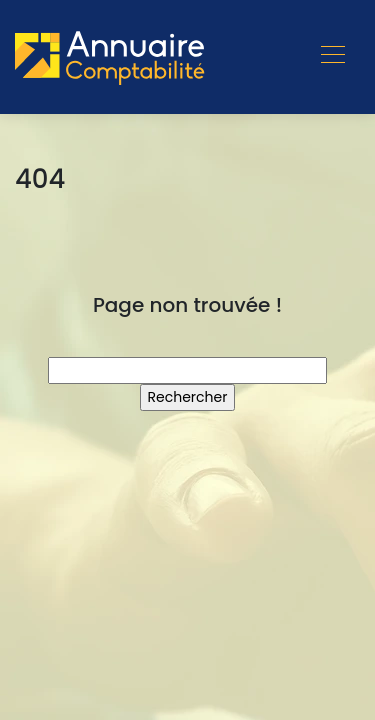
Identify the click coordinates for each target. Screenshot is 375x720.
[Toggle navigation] (332, 57)
